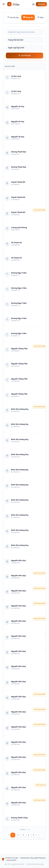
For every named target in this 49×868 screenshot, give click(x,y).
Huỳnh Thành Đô (18, 182)
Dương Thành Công (19, 818)
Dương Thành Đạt (19, 152)
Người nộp (10, 66)
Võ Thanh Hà (16, 243)
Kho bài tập (13, 17)
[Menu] (4, 4)
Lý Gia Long (16, 76)
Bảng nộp (28, 17)
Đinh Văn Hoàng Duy (20, 409)
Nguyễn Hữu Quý (18, 560)
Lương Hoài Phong (19, 227)
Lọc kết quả (24, 55)
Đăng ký (41, 4)
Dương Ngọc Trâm (19, 273)
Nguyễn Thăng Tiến (19, 349)
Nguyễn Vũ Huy (18, 106)
